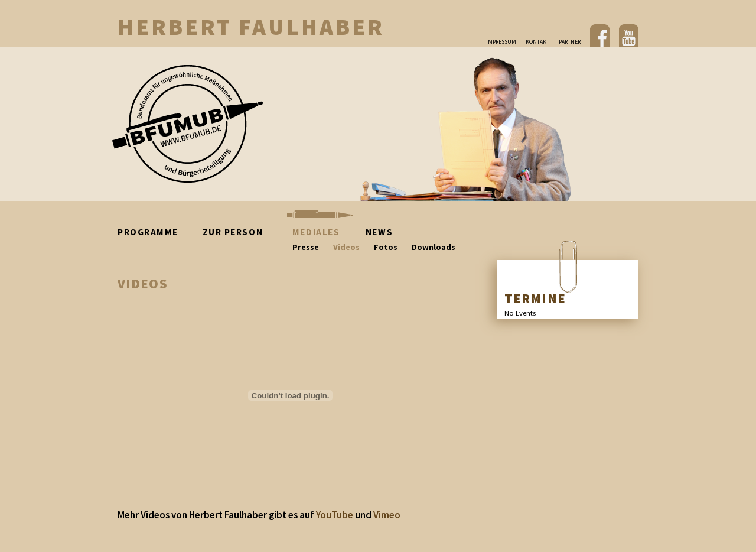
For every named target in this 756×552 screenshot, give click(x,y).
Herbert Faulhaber (251, 27)
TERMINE (535, 298)
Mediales (316, 232)
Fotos (386, 247)
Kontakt (537, 42)
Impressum (501, 42)
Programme (157, 232)
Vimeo (387, 515)
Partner (570, 42)
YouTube (335, 515)
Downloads (434, 247)
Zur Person (245, 232)
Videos (346, 247)
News (379, 232)
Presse (306, 247)
